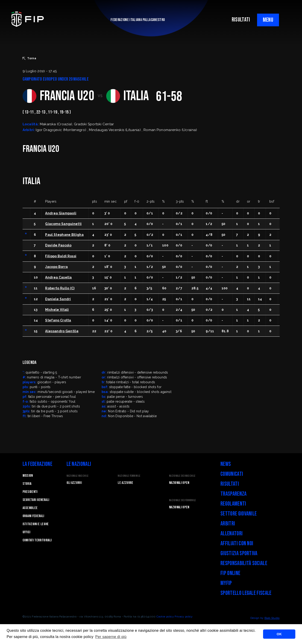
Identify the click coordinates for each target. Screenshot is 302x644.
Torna (29, 58)
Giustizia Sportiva (239, 553)
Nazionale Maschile (78, 476)
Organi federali (33, 516)
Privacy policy (184, 617)
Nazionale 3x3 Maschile (182, 476)
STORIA (27, 484)
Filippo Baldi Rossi (61, 256)
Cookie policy (165, 617)
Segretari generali (36, 500)
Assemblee (30, 508)
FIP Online (230, 573)
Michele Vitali (57, 310)
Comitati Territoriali (37, 540)
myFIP (226, 583)
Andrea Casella (58, 277)
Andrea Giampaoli (61, 213)
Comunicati (232, 474)
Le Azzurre (125, 483)
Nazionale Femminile (129, 476)
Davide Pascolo (58, 245)
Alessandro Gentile (62, 331)
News (226, 464)
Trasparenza (234, 494)
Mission (28, 476)
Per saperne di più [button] (111, 637)
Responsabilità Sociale (244, 563)
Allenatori (232, 534)
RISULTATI (241, 20)
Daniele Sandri (58, 299)
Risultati (230, 484)
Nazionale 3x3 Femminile (182, 500)
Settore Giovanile (239, 514)
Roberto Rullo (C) (60, 288)
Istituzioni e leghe (36, 524)
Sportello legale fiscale (246, 593)
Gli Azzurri (74, 483)
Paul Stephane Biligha (64, 235)
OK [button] (279, 634)
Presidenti (30, 492)
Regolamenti (233, 504)
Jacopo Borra (56, 267)
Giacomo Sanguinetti (63, 224)
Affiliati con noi (237, 544)
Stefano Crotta (58, 320)
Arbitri (228, 524)
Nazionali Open (179, 483)
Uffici (26, 532)
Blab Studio (272, 618)
